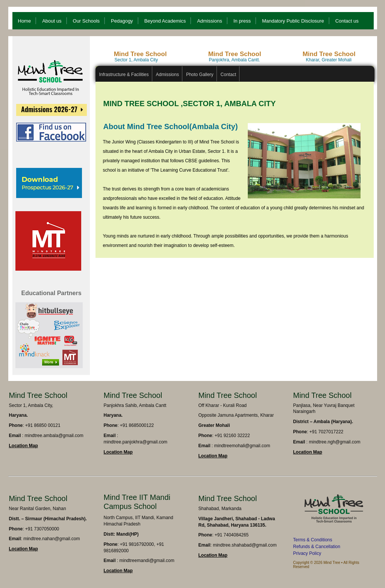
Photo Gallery (200, 75)
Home (25, 21)
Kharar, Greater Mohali (329, 60)
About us (52, 21)
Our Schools (86, 21)
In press (242, 21)
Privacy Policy (307, 553)
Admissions (209, 21)
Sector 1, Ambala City (136, 60)
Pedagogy (122, 21)
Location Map (23, 446)
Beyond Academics (165, 21)
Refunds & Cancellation (317, 547)
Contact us (347, 21)
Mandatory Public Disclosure (293, 21)
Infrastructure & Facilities (124, 75)
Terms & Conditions (313, 540)
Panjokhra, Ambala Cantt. (235, 60)
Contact (228, 75)
